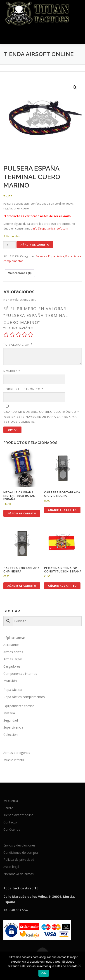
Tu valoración (18, 345)
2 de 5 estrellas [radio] (12, 335)
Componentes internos (20, 674)
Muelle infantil (14, 760)
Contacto (10, 822)
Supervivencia (13, 727)
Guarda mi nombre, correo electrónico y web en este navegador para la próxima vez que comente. (41, 417)
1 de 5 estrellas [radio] (6, 335)
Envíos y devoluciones (19, 845)
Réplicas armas (14, 638)
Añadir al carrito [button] (22, 513)
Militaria (9, 713)
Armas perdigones (17, 753)
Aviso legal (11, 867)
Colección (11, 735)
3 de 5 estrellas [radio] (18, 335)
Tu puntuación (18, 328)
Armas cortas (13, 652)
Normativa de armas (19, 874)
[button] (75, 87)
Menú (77, 36)
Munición (10, 681)
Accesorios (11, 645)
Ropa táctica (56, 256)
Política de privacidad (19, 859)
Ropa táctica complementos (24, 697)
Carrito (8, 808)
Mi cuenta (11, 801)
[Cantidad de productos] (9, 245)
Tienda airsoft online (18, 815)
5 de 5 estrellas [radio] (31, 335)
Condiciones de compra (21, 852)
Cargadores (12, 666)
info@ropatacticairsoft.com (50, 229)
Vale (44, 973)
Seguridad (11, 720)
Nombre (12, 371)
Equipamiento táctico (19, 706)
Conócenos (12, 829)
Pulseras (41, 256)
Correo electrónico (23, 389)
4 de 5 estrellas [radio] (24, 335)
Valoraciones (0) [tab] (20, 273)
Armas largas (13, 659)
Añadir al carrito (35, 245)
